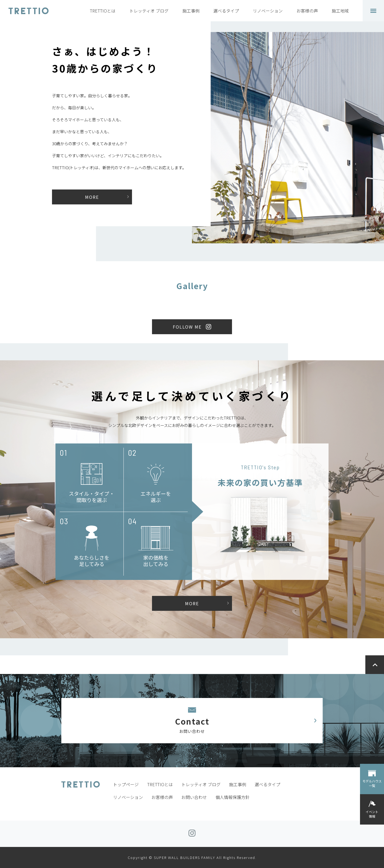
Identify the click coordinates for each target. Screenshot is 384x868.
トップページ (126, 784)
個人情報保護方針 (233, 797)
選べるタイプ (226, 11)
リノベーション (268, 11)
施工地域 (340, 11)
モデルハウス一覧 (372, 783)
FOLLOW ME (187, 327)
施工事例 (191, 11)
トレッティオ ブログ (149, 11)
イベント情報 (372, 814)
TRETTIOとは (103, 11)
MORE (92, 197)
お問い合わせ (194, 797)
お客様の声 (307, 11)
